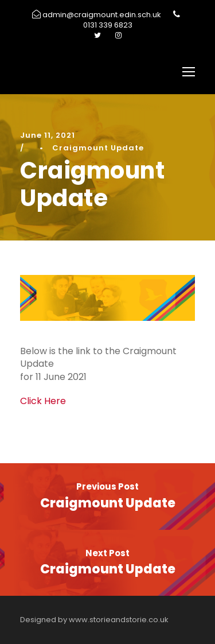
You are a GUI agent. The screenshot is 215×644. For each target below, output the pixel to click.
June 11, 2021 (48, 135)
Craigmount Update (98, 148)
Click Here (43, 401)
